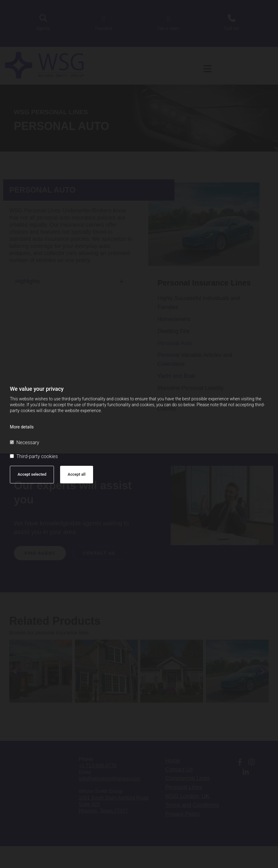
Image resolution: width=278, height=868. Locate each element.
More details (22, 427)
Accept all (77, 474)
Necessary (25, 442)
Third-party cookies (34, 456)
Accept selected (32, 474)
